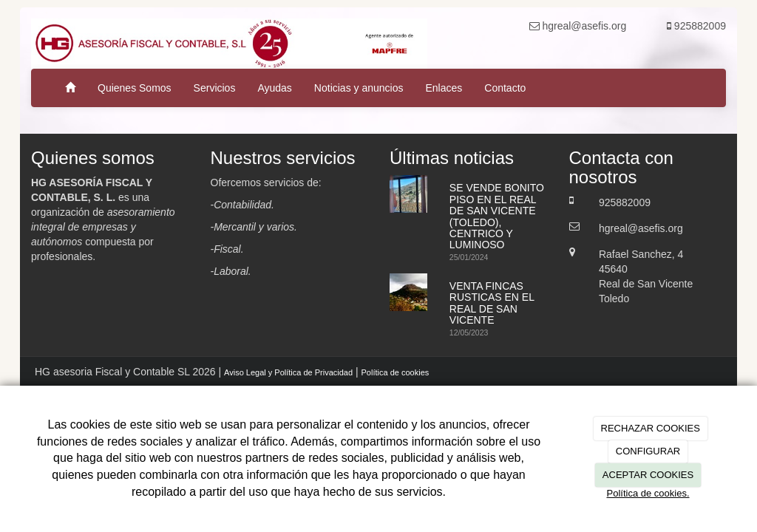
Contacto (505, 88)
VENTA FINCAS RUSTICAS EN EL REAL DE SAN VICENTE (492, 303)
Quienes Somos (135, 88)
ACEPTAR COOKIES (648, 475)
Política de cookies (396, 372)
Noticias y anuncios (359, 88)
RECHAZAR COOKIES (651, 428)
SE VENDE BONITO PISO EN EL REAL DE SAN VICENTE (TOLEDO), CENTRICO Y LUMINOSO (497, 216)
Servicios (215, 88)
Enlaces (444, 88)
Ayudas (274, 88)
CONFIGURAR (648, 451)
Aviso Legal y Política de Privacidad (288, 372)
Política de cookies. (648, 493)
